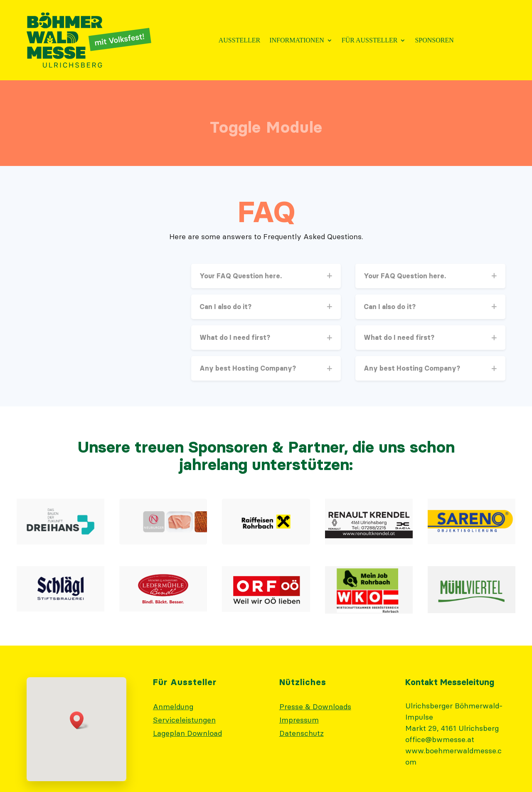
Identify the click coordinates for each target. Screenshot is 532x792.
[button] (79, 720)
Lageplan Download (187, 733)
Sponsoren (434, 41)
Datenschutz (302, 733)
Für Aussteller (370, 41)
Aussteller (239, 41)
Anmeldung (173, 707)
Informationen (297, 41)
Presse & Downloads (315, 707)
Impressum (299, 720)
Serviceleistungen (184, 720)
